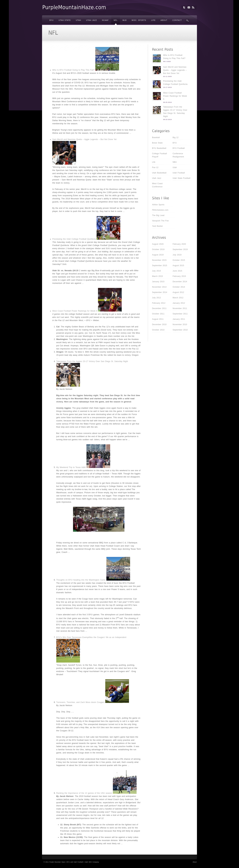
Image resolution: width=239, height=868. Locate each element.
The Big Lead (158, 215)
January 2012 (179, 303)
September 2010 (180, 330)
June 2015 (177, 271)
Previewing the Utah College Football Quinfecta (74, 239)
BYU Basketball (159, 148)
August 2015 (178, 266)
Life (154, 162)
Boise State (157, 143)
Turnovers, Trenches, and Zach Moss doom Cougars (80, 702)
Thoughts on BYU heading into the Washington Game (81, 580)
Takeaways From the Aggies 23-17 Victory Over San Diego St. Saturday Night (92, 361)
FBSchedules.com (160, 210)
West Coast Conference (157, 185)
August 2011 (158, 319)
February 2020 (179, 244)
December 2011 (159, 308)
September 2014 (160, 292)
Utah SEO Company (92, 862)
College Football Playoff (159, 155)
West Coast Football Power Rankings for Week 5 (75, 311)
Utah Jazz (157, 178)
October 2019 (158, 249)
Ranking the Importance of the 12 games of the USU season (84, 793)
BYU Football (179, 148)
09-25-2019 (167, 102)
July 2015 (156, 271)
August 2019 (158, 255)
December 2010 (159, 324)
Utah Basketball (159, 173)
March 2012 (178, 298)
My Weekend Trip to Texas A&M (71, 467)
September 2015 (160, 266)
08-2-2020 (167, 61)
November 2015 (159, 260)
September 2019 (180, 249)
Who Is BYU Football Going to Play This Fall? (73, 70)
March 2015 (157, 276)
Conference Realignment (178, 155)
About (195, 862)
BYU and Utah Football (75, 862)
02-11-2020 (167, 76)
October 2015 (179, 260)
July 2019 (177, 255)
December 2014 (180, 282)
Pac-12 (155, 167)
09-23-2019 (167, 120)
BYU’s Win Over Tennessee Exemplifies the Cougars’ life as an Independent (91, 637)
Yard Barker (158, 226)
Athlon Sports (158, 205)
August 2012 (178, 292)
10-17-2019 (167, 87)
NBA (175, 162)
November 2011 (180, 308)
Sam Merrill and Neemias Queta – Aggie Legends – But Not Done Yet (84, 139)
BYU (175, 143)
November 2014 (159, 287)
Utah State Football (181, 178)
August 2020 (158, 244)
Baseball (156, 137)
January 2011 (179, 319)
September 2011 (180, 314)
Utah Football (179, 173)
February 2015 (179, 276)
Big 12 (176, 137)
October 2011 (158, 314)
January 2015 (158, 282)
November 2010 (180, 324)
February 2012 (159, 303)
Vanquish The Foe (160, 221)
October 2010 (158, 330)
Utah (175, 167)
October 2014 (179, 287)
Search (187, 21)
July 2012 (156, 298)
